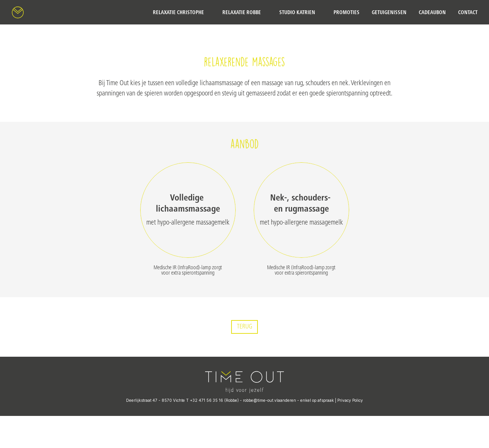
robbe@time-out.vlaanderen (270, 400)
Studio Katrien (297, 12)
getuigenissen (389, 12)
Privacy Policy (350, 400)
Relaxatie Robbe (242, 12)
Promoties (347, 12)
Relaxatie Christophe (178, 12)
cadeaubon (432, 12)
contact (468, 12)
